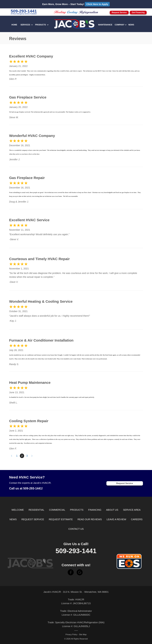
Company (119, 25)
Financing (95, 510)
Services (25, 25)
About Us (112, 510)
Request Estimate (61, 519)
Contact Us (76, 529)
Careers (137, 519)
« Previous (11, 456)
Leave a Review (116, 519)
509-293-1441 (24, 11)
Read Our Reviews (90, 519)
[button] (32, 25)
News (131, 25)
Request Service (33, 519)
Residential (36, 510)
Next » (32, 456)
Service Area (132, 510)
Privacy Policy (71, 635)
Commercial (57, 510)
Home (14, 25)
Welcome (18, 510)
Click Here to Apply (97, 4)
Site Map (83, 635)
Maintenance (105, 25)
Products (40, 25)
